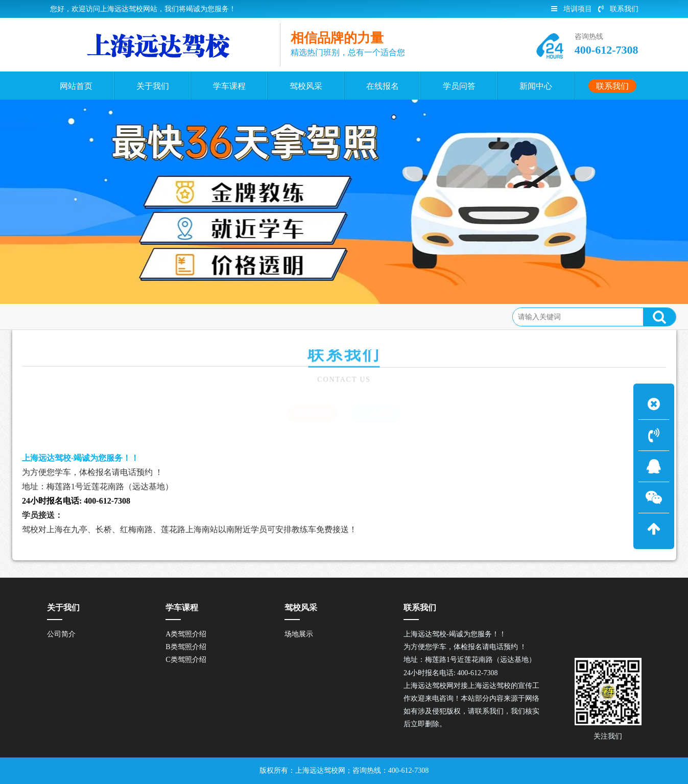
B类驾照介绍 (186, 647)
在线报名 (376, 413)
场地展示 (299, 634)
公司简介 (61, 634)
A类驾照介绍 (186, 634)
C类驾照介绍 (186, 660)
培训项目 (572, 9)
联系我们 (618, 9)
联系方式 (76, 316)
